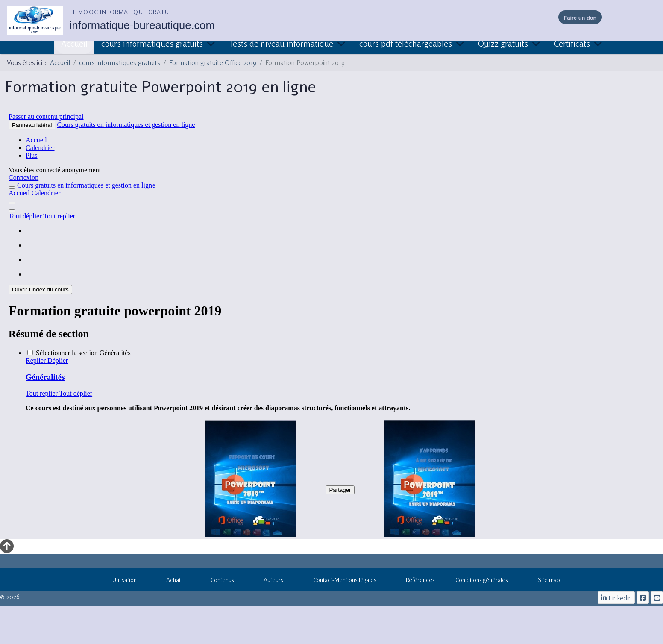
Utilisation (120, 581)
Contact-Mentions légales (340, 581)
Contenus (218, 581)
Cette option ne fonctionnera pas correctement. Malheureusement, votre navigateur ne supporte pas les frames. (331, 323)
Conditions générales (482, 580)
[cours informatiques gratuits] (657, 598)
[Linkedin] (616, 598)
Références (416, 581)
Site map (544, 581)
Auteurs (269, 581)
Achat (169, 581)
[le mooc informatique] (643, 598)
